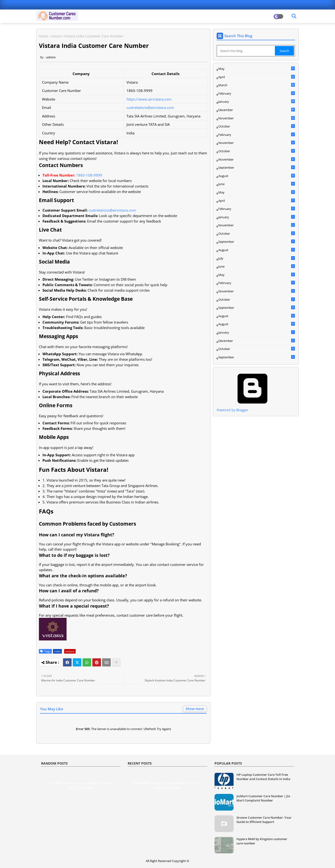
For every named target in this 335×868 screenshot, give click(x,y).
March (257, 85)
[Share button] (116, 662)
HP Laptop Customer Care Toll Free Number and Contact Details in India (263, 777)
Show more (195, 709)
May (257, 69)
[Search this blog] (246, 51)
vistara (56, 36)
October (257, 126)
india (57, 651)
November (257, 118)
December (257, 110)
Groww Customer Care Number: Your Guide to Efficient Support (264, 820)
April (257, 77)
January (257, 102)
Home (44, 36)
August (257, 176)
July (257, 258)
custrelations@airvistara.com (150, 107)
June (257, 184)
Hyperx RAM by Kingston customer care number (262, 841)
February (257, 94)
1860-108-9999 (89, 175)
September (257, 168)
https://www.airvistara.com (149, 99)
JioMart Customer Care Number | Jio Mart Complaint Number (263, 798)
